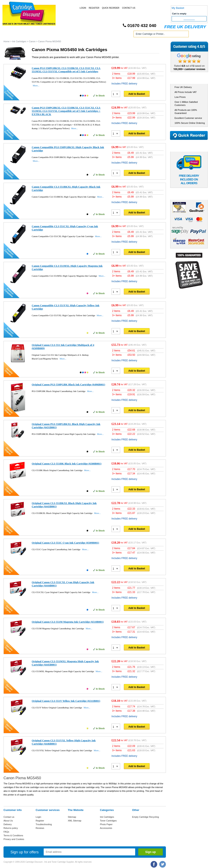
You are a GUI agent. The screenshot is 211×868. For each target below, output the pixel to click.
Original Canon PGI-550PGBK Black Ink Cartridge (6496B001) (68, 384)
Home (12, 35)
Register (94, 8)
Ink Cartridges (35, 35)
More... (36, 85)
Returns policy (11, 828)
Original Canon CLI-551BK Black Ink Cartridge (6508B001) (67, 464)
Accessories (106, 828)
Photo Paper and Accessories (106, 35)
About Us (8, 821)
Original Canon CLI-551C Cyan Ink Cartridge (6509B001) (65, 543)
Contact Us (129, 8)
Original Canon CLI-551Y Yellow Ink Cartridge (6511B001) (66, 701)
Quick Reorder (111, 8)
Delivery (8, 824)
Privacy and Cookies (14, 839)
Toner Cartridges (66, 35)
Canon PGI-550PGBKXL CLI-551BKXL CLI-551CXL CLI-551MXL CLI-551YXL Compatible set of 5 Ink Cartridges (66, 70)
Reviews (40, 828)
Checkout (189, 19)
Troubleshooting (44, 824)
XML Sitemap (75, 821)
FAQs (6, 832)
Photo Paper (106, 824)
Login (83, 8)
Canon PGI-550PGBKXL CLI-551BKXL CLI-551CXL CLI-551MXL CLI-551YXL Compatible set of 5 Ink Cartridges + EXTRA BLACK (66, 111)
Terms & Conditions (13, 835)
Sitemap (72, 817)
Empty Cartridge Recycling (145, 817)
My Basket (178, 8)
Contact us (9, 817)
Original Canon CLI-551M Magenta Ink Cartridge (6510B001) (68, 622)
